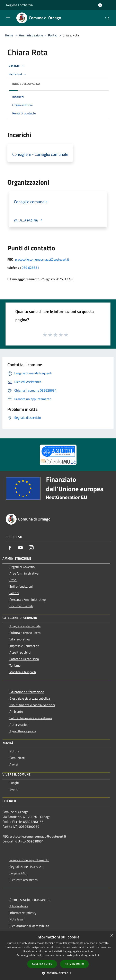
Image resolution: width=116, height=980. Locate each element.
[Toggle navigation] (8, 18)
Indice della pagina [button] (26, 84)
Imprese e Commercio (24, 646)
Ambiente (16, 711)
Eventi (14, 789)
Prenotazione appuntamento (29, 860)
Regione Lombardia (19, 5)
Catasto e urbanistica (24, 659)
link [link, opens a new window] (97, 955)
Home (9, 35)
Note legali (17, 919)
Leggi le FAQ (18, 873)
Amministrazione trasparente (30, 900)
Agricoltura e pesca (23, 731)
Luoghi (14, 783)
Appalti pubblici (20, 652)
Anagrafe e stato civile (25, 626)
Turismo (15, 665)
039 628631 (30, 268)
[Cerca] (107, 18)
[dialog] (58, 956)
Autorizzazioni (19, 725)
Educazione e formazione (27, 692)
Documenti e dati (21, 606)
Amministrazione (31, 35)
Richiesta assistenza (24, 880)
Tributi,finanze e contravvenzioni (32, 705)
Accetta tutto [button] (42, 964)
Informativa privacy (23, 913)
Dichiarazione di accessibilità (29, 926)
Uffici (13, 580)
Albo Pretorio (19, 906)
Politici (53, 35)
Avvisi (14, 764)
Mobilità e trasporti (23, 672)
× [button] (111, 935)
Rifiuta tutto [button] (74, 964)
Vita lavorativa (20, 639)
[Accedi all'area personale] (100, 5)
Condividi (17, 66)
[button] (58, 973)
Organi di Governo (22, 567)
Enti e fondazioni (21, 586)
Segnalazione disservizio (26, 867)
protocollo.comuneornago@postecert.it (42, 259)
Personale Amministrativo (28, 600)
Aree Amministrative (24, 573)
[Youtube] (20, 548)
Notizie (14, 751)
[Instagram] (31, 548)
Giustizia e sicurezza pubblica (30, 698)
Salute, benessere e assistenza (31, 718)
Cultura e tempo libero (25, 633)
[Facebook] (10, 548)
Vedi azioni (18, 75)
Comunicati (17, 758)
